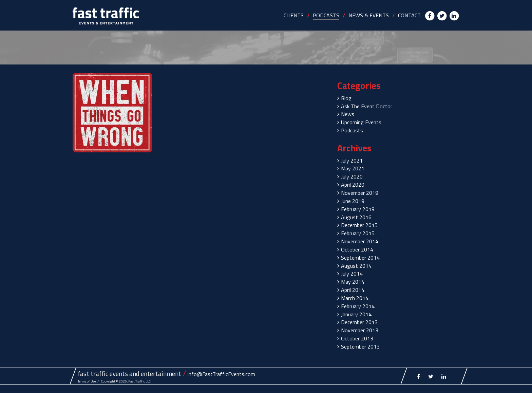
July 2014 (352, 274)
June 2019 (353, 201)
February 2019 (358, 209)
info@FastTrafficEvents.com (221, 374)
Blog (346, 98)
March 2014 (355, 298)
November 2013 (360, 330)
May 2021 (353, 168)
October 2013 (357, 338)
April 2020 (353, 185)
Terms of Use (87, 381)
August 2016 (356, 217)
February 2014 (358, 306)
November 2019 (360, 193)
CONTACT (409, 15)
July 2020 (352, 176)
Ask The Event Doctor (367, 106)
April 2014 (353, 290)
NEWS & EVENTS (369, 15)
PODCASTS (326, 15)
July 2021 (352, 161)
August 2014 (356, 266)
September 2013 (360, 347)
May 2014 (353, 282)
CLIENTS (294, 15)
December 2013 (359, 322)
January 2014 (356, 314)
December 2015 (359, 225)
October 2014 (357, 249)
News (348, 114)
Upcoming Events (361, 122)
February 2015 (358, 233)
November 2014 (360, 241)
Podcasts (352, 130)
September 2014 (360, 258)
